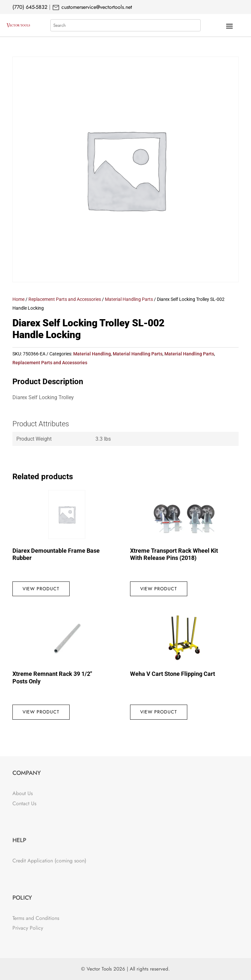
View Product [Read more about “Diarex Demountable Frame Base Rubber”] (41, 589)
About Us (23, 793)
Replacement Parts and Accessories (65, 299)
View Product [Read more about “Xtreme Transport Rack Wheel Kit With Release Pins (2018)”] (159, 589)
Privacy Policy (28, 928)
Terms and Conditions (36, 918)
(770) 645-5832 (30, 7)
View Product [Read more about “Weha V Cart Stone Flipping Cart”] (159, 712)
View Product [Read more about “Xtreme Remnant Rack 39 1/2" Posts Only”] (41, 712)
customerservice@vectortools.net (96, 7)
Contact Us (24, 803)
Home (18, 299)
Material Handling (92, 354)
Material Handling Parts (129, 299)
